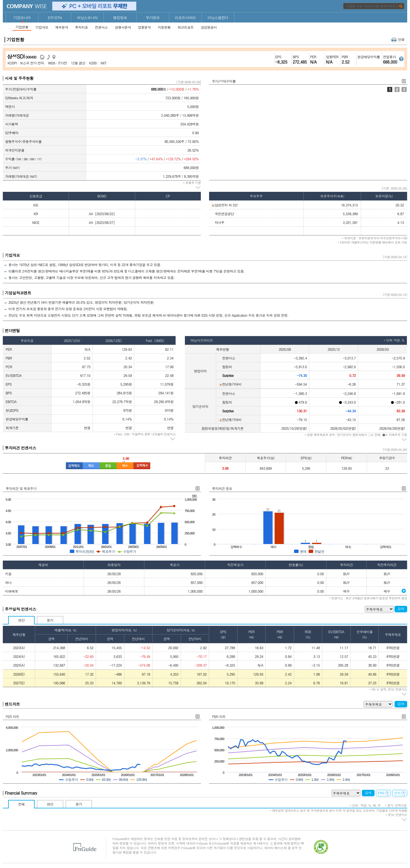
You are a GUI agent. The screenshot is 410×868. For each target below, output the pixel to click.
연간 (22, 620)
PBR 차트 (219, 717)
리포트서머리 (185, 18)
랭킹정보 (120, 18)
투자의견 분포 (222, 488)
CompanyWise (27, 6)
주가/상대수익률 (390, 89)
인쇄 (398, 39)
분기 (50, 620)
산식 (400, 793)
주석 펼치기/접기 (198, 188)
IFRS (384, 793)
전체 (22, 804)
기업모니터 (22, 18)
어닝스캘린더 (218, 18)
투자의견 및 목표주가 (21, 488)
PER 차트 (12, 717)
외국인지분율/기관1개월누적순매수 (404, 89)
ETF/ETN (55, 18)
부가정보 (153, 18)
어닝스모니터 (87, 18)
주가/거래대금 (397, 89)
